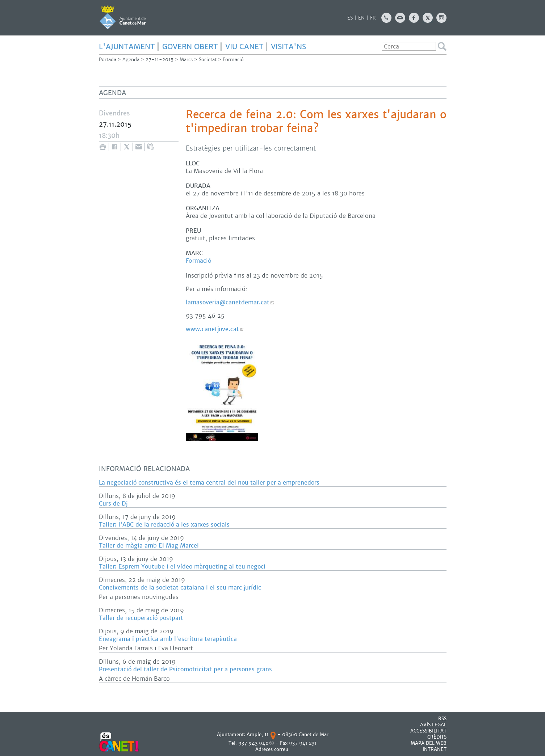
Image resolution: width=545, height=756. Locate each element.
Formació (233, 60)
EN (361, 18)
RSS (442, 719)
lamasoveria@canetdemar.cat (228, 302)
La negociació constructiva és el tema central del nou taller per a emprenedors (209, 483)
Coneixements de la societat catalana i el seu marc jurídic (180, 588)
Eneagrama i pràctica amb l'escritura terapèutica (168, 639)
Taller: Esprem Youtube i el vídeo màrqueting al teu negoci (182, 567)
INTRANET (435, 749)
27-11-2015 (160, 60)
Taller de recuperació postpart (141, 618)
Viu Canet (244, 47)
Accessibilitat (428, 731)
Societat (208, 60)
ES (350, 18)
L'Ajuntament (127, 47)
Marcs (186, 60)
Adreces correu (272, 749)
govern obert (190, 47)
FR (373, 18)
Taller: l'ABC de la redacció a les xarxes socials (164, 525)
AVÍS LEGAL (433, 725)
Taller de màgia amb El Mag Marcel (149, 546)
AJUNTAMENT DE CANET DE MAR (123, 17)
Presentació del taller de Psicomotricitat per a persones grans (185, 669)
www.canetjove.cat (212, 329)
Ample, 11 (258, 734)
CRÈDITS (437, 737)
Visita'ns (288, 47)
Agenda (131, 60)
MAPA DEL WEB (429, 743)
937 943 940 (253, 743)
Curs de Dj (113, 504)
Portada (108, 60)
